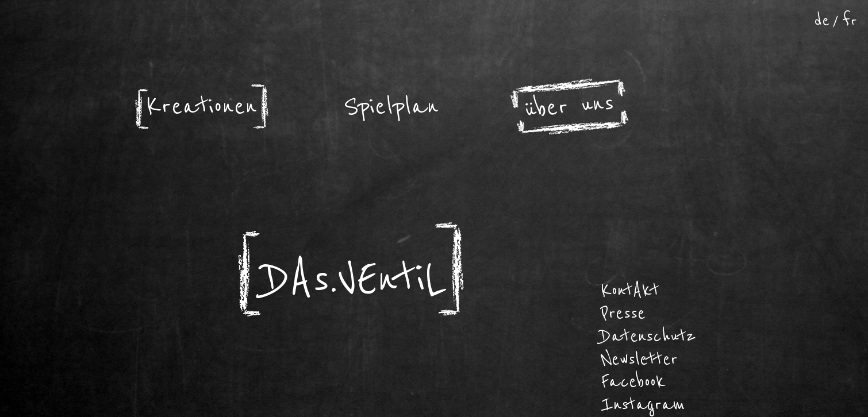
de (822, 20)
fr (850, 20)
